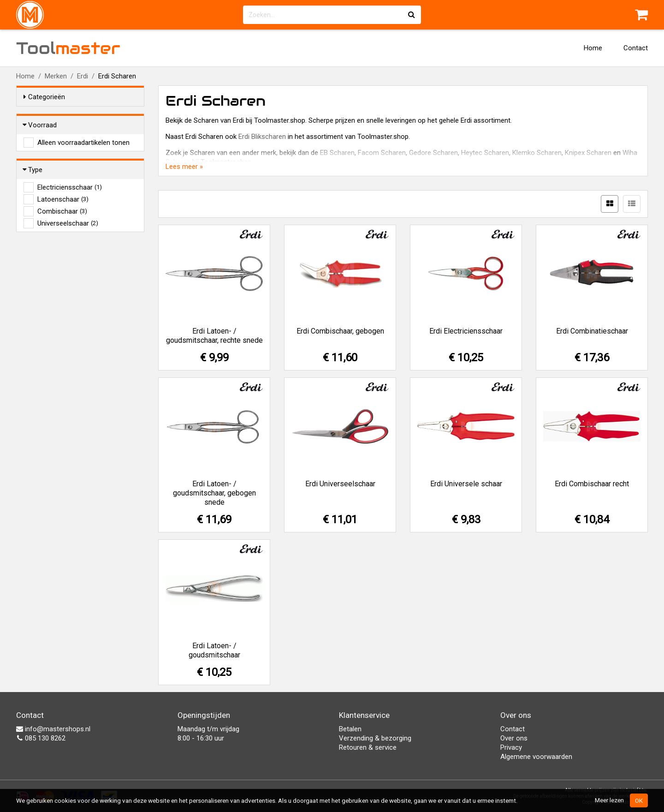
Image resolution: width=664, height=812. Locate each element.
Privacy (511, 747)
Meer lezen (609, 800)
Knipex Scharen (588, 153)
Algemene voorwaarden (536, 757)
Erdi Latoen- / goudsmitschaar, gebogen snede (214, 493)
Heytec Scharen (485, 153)
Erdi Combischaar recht (592, 484)
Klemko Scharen (537, 153)
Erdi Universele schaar (466, 484)
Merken (56, 76)
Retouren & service (368, 747)
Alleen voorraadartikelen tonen (83, 143)
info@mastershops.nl (53, 729)
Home (593, 48)
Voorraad (40, 125)
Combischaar (62, 211)
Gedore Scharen (433, 153)
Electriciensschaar (70, 187)
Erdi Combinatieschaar (592, 331)
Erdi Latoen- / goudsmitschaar (214, 650)
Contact (636, 48)
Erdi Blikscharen (262, 137)
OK (639, 800)
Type (33, 170)
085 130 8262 (41, 738)
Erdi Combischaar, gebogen (340, 331)
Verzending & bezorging (375, 738)
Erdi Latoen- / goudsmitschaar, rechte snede (214, 336)
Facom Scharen (382, 153)
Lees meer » (184, 167)
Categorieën (44, 97)
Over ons (514, 738)
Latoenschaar (63, 199)
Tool (68, 48)
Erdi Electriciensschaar (466, 331)
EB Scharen (337, 153)
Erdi (83, 76)
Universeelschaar (68, 223)
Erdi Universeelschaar (340, 484)
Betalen (350, 729)
